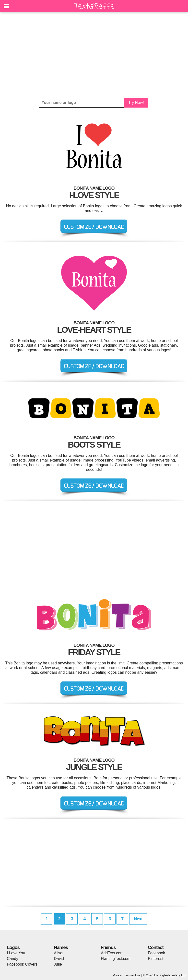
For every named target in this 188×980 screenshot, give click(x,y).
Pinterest (156, 959)
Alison (59, 953)
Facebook (156, 953)
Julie (58, 964)
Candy (12, 959)
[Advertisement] (94, 55)
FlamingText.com (116, 959)
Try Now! (136, 103)
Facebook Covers (22, 964)
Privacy (117, 975)
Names (61, 947)
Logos (13, 947)
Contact (156, 947)
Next (138, 919)
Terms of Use (132, 975)
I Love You (16, 953)
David (59, 959)
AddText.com (112, 953)
